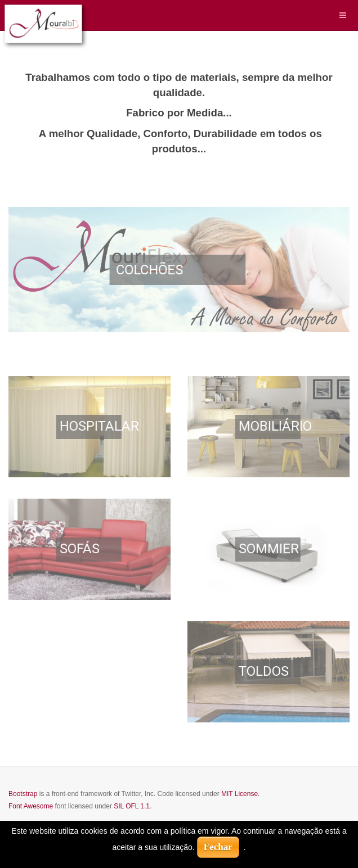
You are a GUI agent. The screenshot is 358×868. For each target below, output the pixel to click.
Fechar (218, 847)
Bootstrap (23, 794)
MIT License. (240, 794)
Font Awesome (31, 806)
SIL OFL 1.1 (132, 806)
